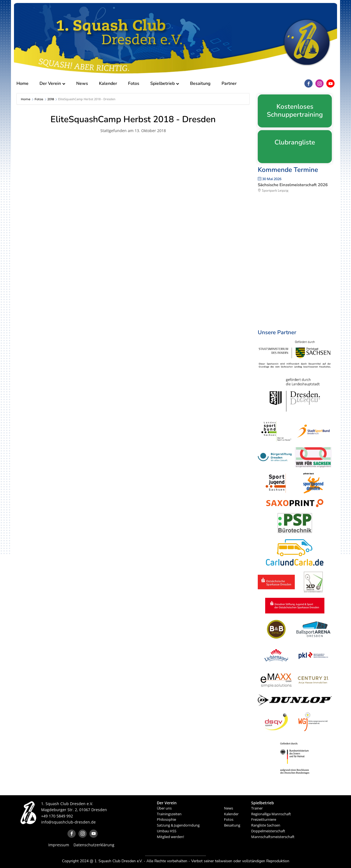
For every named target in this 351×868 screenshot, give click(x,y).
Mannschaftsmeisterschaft (273, 837)
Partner (229, 83)
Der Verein (52, 83)
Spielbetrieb (165, 83)
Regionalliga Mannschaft (271, 814)
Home (22, 83)
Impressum (59, 845)
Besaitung (200, 83)
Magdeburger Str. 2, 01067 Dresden (74, 810)
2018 (51, 99)
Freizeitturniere (264, 819)
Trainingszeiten (169, 814)
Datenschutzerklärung (94, 845)
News (82, 83)
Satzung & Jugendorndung (178, 825)
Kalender (108, 83)
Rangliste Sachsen (266, 825)
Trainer (257, 808)
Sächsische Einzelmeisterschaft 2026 (293, 185)
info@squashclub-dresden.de (68, 822)
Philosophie (166, 819)
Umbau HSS (167, 831)
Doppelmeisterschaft (268, 831)
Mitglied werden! (170, 837)
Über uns (164, 808)
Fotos (134, 83)
